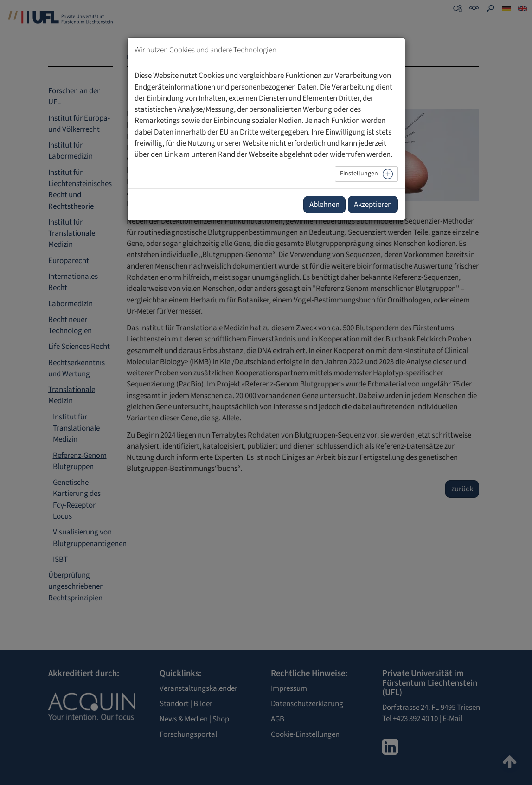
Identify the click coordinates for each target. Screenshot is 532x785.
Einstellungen (359, 174)
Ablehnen (324, 205)
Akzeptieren (373, 205)
